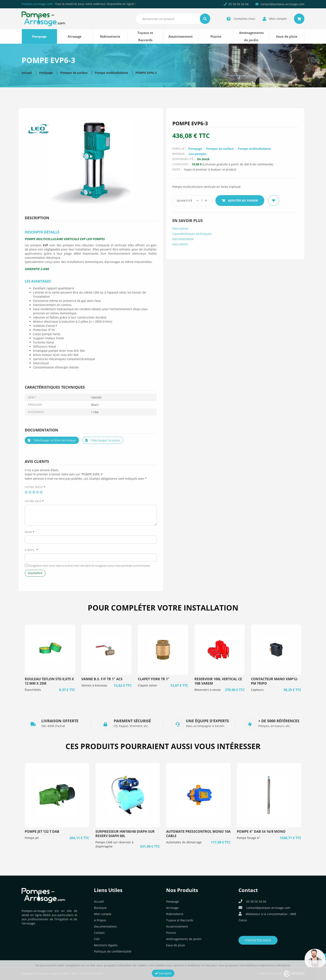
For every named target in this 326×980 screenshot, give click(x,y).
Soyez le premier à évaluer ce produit (210, 169)
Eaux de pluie (287, 36)
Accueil (27, 73)
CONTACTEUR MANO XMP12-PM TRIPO (274, 681)
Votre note (35, 487)
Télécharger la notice (103, 440)
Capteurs (257, 690)
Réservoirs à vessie (208, 690)
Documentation (183, 239)
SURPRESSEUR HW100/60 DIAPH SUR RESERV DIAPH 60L (125, 834)
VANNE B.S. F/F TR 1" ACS (102, 679)
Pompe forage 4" (248, 838)
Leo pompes (197, 154)
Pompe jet (32, 838)
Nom (30, 532)
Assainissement (181, 36)
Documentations (105, 926)
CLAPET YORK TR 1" (154, 679)
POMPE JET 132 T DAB (42, 831)
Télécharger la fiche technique (52, 440)
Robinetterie (110, 36)
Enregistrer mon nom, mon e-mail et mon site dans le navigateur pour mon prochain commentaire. (89, 566)
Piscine (216, 36)
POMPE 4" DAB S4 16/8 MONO (261, 831)
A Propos (100, 920)
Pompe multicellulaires (112, 73)
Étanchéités (33, 690)
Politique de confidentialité (113, 951)
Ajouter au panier (240, 200)
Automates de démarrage (184, 842)
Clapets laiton (147, 685)
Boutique (100, 908)
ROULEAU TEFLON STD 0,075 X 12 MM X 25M (49, 681)
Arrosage (75, 36)
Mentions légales (106, 945)
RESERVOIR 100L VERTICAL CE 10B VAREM (218, 681)
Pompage (39, 36)
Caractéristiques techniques (192, 234)
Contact (99, 933)
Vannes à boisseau (94, 685)
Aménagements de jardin (251, 36)
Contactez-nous (258, 940)
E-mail (31, 550)
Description (180, 229)
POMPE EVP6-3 (146, 73)
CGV (97, 939)
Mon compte (103, 914)
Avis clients (180, 244)
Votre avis (34, 501)
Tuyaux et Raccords (145, 36)
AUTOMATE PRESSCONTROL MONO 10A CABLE (198, 834)
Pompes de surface (74, 73)
